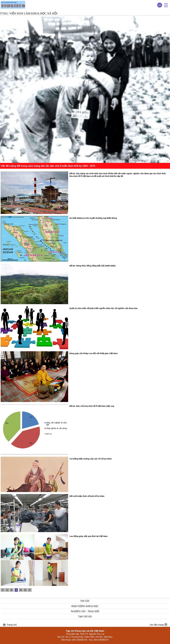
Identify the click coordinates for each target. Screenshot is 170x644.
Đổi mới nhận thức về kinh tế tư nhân (87, 496)
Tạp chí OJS (85, 617)
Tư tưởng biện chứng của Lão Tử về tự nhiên (91, 459)
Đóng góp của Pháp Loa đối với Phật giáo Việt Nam (94, 353)
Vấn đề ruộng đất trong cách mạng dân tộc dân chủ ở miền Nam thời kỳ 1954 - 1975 (48, 166)
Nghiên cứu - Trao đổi (85, 611)
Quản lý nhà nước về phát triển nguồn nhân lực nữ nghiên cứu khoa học (104, 308)
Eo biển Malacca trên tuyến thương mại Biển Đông (93, 218)
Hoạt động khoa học (85, 606)
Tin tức (85, 601)
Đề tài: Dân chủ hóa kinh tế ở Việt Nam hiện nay (92, 406)
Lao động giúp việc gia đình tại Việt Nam (89, 536)
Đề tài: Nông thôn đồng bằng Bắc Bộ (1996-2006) (92, 266)
